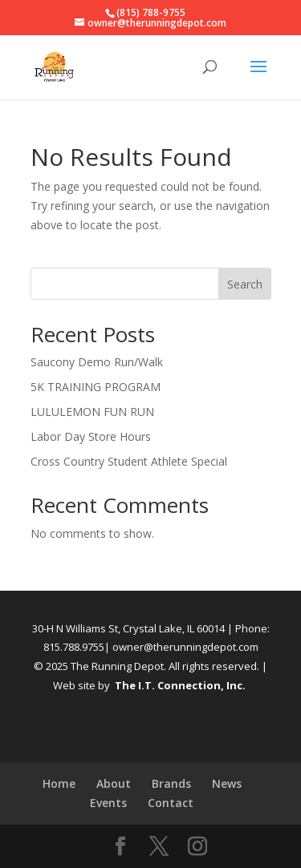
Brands (171, 783)
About (114, 783)
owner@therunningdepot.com (185, 647)
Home (59, 783)
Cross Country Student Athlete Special (129, 461)
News (227, 783)
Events (108, 803)
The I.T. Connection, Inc (179, 685)
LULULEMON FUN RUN (92, 412)
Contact (171, 803)
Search (245, 284)
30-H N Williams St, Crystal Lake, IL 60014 (128, 628)
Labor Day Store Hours (91, 436)
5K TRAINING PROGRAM (96, 387)
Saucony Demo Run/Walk (97, 362)
